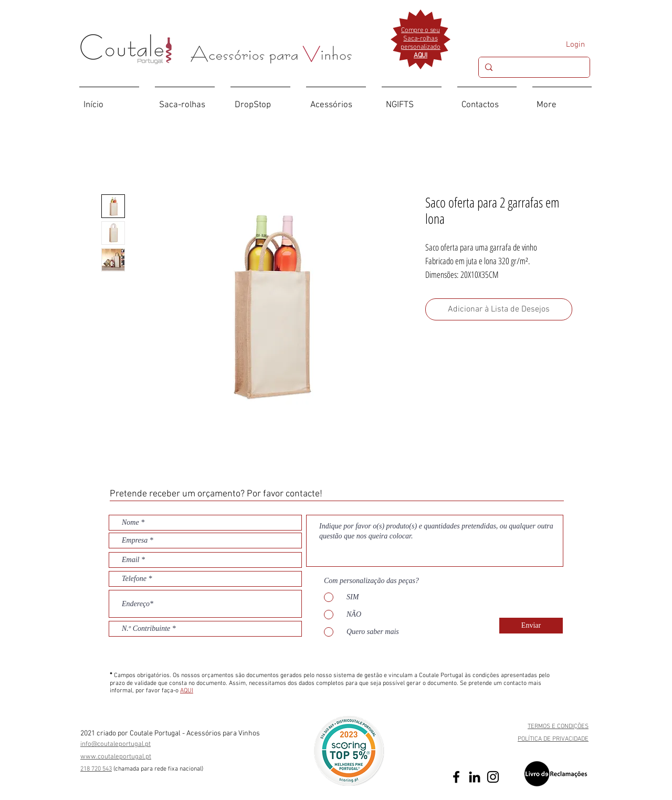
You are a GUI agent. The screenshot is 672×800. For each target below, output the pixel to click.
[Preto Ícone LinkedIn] (475, 777)
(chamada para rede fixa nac (151, 769)
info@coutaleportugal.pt (115, 744)
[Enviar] (531, 626)
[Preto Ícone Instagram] (493, 777)
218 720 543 (96, 769)
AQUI (187, 691)
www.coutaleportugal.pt (116, 757)
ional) (196, 769)
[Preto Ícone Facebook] (456, 777)
